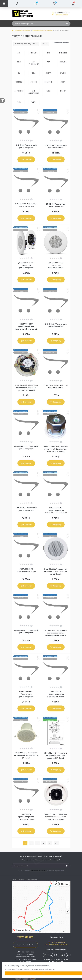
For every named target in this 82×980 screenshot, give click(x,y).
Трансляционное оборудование (42, 30)
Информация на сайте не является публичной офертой (57, 961)
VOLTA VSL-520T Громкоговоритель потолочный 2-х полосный (26, 326)
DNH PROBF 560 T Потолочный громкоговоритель (26, 694)
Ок (43, 973)
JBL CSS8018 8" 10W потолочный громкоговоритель (26, 265)
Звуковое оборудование (23, 30)
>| (56, 843)
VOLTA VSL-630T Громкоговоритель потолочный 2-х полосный (56, 510)
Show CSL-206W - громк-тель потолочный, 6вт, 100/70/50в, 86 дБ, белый (56, 572)
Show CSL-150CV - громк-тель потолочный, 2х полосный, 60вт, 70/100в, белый (56, 449)
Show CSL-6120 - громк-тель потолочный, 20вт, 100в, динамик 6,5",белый (26, 388)
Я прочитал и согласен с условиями (43, 871)
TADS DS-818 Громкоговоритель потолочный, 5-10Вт (26, 817)
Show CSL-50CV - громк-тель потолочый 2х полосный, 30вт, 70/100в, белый (56, 817)
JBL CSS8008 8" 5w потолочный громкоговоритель (56, 265)
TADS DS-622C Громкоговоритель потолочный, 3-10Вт (56, 694)
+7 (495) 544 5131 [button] (25, 937)
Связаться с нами (25, 945)
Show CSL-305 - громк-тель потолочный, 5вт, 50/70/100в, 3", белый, (26, 755)
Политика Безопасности (38, 871)
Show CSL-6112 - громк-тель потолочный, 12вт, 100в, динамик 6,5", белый (56, 755)
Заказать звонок (62, 15)
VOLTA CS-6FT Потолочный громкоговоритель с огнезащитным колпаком (56, 633)
